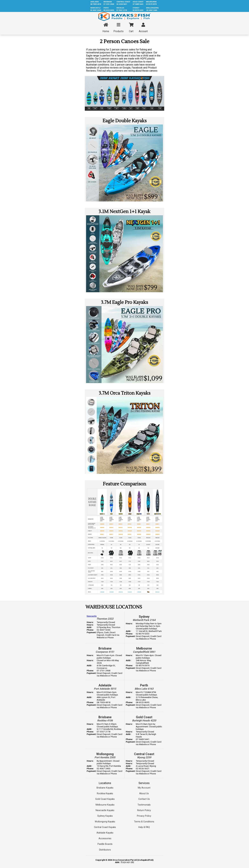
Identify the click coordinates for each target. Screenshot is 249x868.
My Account (144, 788)
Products (118, 28)
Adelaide (105, 685)
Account (143, 28)
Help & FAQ (144, 827)
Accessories (105, 839)
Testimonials (144, 805)
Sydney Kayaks (105, 816)
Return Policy (144, 810)
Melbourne (144, 648)
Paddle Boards (105, 844)
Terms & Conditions (144, 822)
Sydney (144, 617)
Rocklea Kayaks (105, 794)
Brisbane (105, 648)
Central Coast (144, 754)
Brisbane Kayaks (105, 788)
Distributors (105, 850)
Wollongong (105, 754)
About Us (144, 794)
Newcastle (92, 616)
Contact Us (144, 799)
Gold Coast (144, 717)
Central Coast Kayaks (105, 827)
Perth (144, 685)
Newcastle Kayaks (105, 810)
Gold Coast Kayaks (105, 799)
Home (106, 28)
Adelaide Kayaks (105, 833)
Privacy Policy (144, 816)
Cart (131, 28)
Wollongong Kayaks (105, 822)
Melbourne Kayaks (105, 805)
